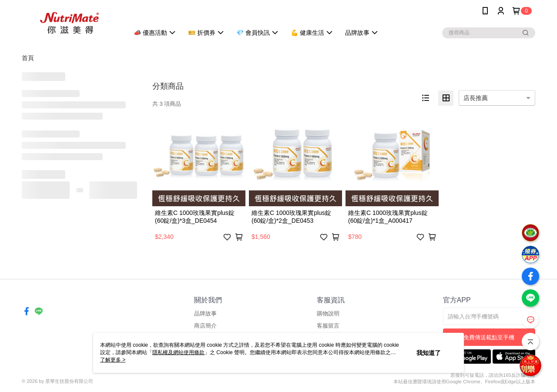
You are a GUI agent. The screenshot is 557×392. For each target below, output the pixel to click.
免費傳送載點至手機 (489, 337)
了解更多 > (113, 360)
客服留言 (328, 326)
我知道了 (429, 353)
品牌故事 (205, 313)
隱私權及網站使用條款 (178, 352)
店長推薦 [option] (476, 98)
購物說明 (328, 313)
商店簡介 (205, 326)
